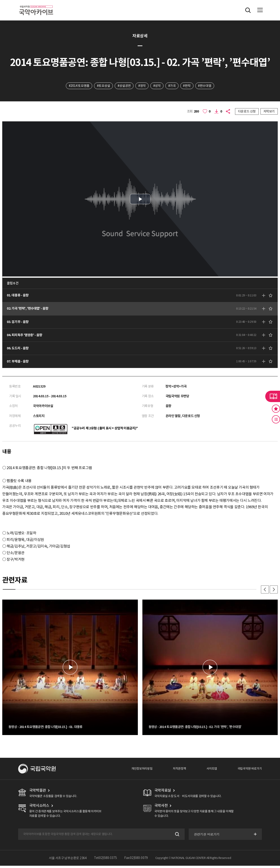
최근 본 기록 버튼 (276, 419)
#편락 (187, 86)
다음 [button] (274, 592)
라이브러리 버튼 (273, 396)
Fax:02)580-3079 (136, 860)
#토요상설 (103, 86)
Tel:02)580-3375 (105, 860)
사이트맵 (212, 771)
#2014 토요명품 (78, 86)
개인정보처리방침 (142, 771)
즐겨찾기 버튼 (276, 409)
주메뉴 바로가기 (0, 0)
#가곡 (172, 86)
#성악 (157, 86)
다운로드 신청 (247, 111)
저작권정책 (179, 771)
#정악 (142, 86)
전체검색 (248, 10)
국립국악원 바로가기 (250, 771)
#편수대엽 (206, 86)
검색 (176, 837)
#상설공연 (124, 86)
